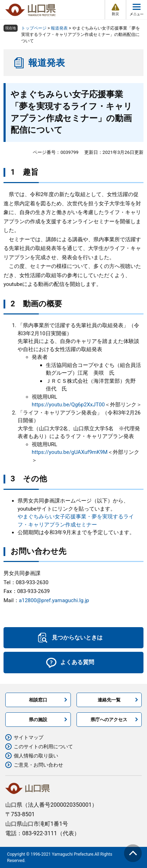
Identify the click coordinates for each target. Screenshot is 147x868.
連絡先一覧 (109, 700)
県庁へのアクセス (109, 720)
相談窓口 (38, 700)
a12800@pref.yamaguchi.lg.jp (54, 600)
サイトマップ (29, 737)
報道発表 (59, 28)
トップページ (34, 28)
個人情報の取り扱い (36, 756)
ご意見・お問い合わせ (38, 765)
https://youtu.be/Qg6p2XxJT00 (68, 405)
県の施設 (38, 720)
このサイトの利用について (43, 747)
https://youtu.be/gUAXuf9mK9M (70, 452)
